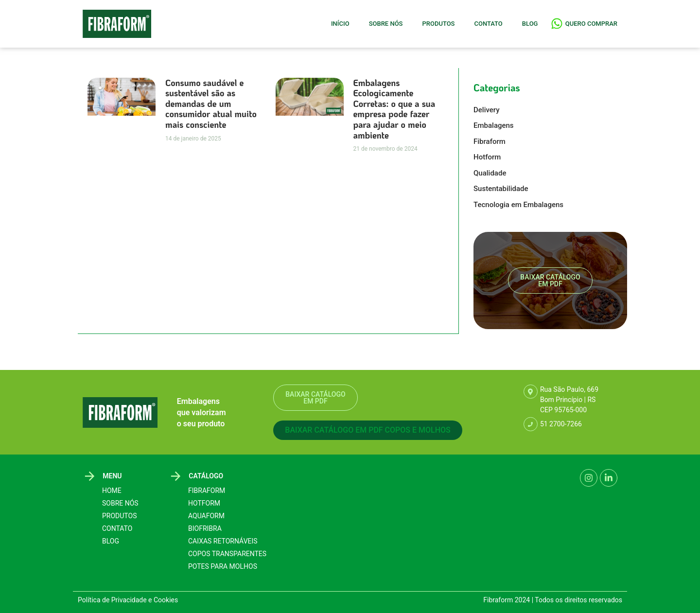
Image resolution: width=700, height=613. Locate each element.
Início (340, 24)
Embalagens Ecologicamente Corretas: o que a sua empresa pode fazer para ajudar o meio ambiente (394, 109)
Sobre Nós (386, 24)
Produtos (438, 24)
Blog (530, 24)
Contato (488, 24)
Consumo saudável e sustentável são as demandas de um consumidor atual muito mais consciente (211, 104)
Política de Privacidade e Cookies (128, 600)
